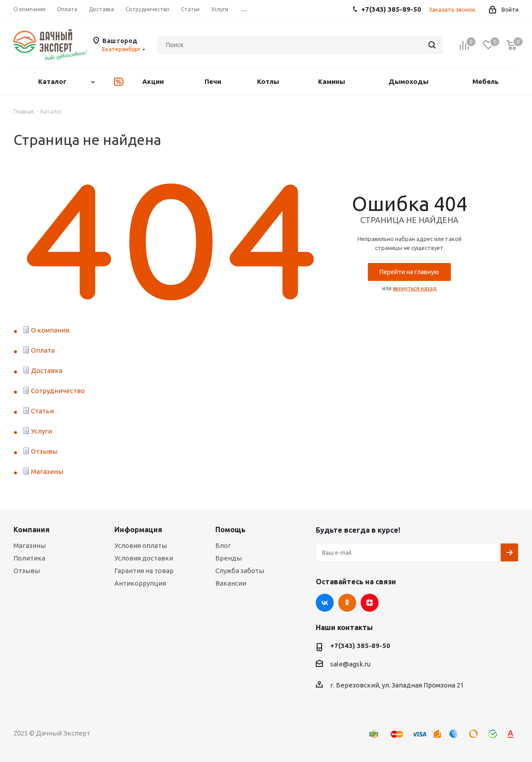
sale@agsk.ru (350, 664)
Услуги (41, 431)
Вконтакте (325, 603)
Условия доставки (144, 558)
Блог (223, 545)
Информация (138, 530)
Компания (32, 530)
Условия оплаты (141, 545)
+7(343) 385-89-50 (360, 646)
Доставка (47, 370)
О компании (50, 330)
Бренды (229, 558)
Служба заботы (240, 571)
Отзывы (44, 451)
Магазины (47, 471)
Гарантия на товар (144, 571)
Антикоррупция (140, 583)
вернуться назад (415, 288)
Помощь (230, 530)
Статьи (42, 411)
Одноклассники (347, 603)
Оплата (43, 350)
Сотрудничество (58, 391)
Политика (29, 558)
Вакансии (231, 583)
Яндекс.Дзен (370, 603)
